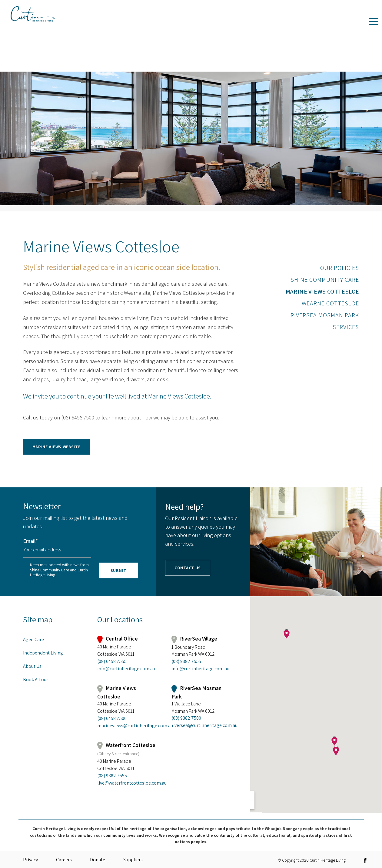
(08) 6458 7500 (112, 718)
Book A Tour (36, 680)
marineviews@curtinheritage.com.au (128, 726)
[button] (133, 446)
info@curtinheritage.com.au (126, 669)
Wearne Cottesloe (330, 303)
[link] (133, 443)
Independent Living (43, 653)
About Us (32, 666)
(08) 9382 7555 (186, 661)
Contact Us (188, 568)
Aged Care (33, 639)
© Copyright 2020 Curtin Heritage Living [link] (312, 860)
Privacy (30, 860)
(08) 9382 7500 (186, 718)
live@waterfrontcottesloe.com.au (128, 783)
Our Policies (340, 268)
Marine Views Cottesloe (322, 291)
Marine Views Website (56, 447)
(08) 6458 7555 (112, 661)
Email (30, 541)
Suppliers (133, 860)
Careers (64, 860)
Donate (98, 860)
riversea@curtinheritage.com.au (202, 725)
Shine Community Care (325, 280)
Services (346, 327)
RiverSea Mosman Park (325, 315)
